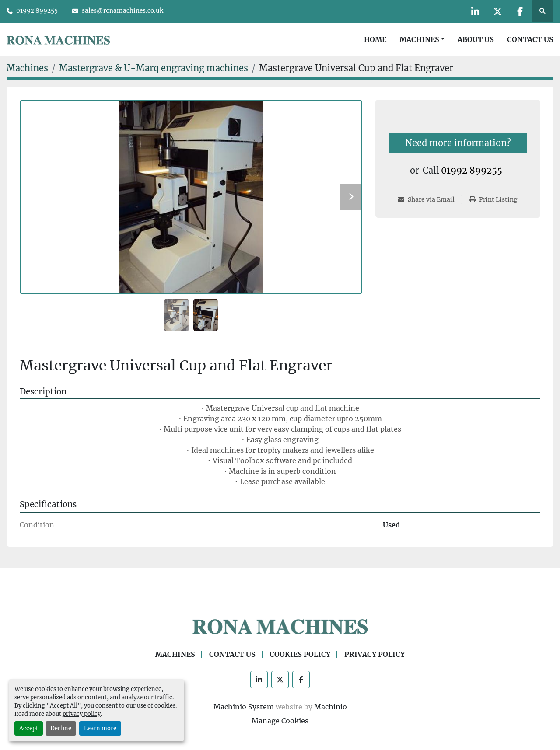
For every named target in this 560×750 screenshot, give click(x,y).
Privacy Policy (374, 654)
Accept (29, 728)
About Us (476, 39)
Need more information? (458, 143)
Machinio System (244, 707)
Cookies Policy (300, 654)
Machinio (331, 707)
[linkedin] (475, 11)
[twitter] (497, 11)
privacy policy (82, 714)
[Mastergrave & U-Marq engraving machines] (154, 68)
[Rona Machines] (280, 626)
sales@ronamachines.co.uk (122, 11)
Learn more (100, 728)
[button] (422, 39)
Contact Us (530, 39)
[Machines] (27, 68)
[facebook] (520, 11)
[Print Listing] (493, 200)
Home (375, 39)
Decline (61, 728)
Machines (419, 39)
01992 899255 (37, 11)
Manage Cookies (280, 721)
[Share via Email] (430, 200)
